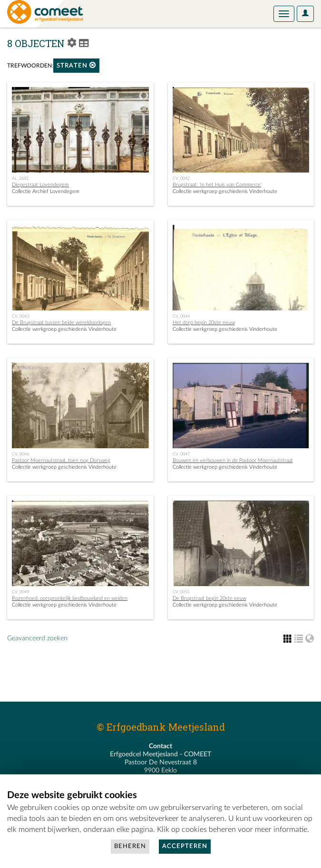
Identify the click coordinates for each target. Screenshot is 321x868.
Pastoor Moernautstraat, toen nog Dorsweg (61, 460)
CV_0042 (181, 178)
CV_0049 (20, 592)
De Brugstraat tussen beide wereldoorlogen (61, 323)
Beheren (130, 846)
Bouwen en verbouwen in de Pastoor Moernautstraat (233, 460)
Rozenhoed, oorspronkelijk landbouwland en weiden (70, 598)
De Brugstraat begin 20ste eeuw (209, 598)
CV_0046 (20, 454)
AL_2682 (20, 178)
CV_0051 (181, 592)
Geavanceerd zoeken (37, 638)
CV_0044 (181, 316)
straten (76, 65)
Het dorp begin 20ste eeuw (204, 323)
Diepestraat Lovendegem (40, 185)
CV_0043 (20, 316)
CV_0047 (181, 454)
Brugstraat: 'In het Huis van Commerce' (217, 185)
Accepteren (185, 846)
